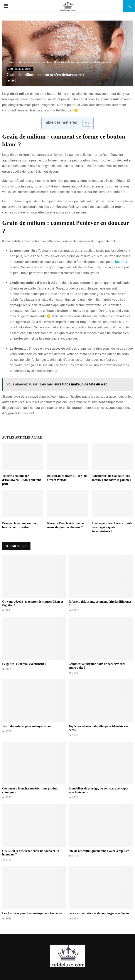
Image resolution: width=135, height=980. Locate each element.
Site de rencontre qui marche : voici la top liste (99, 851)
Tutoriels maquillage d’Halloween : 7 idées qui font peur (22, 480)
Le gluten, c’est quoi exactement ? (24, 664)
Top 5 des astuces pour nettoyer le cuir (27, 726)
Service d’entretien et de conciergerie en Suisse (99, 913)
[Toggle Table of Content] (84, 123)
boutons (121, 262)
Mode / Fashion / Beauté (20, 69)
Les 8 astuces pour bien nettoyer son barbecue (32, 913)
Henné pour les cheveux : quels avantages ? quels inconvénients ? (112, 527)
